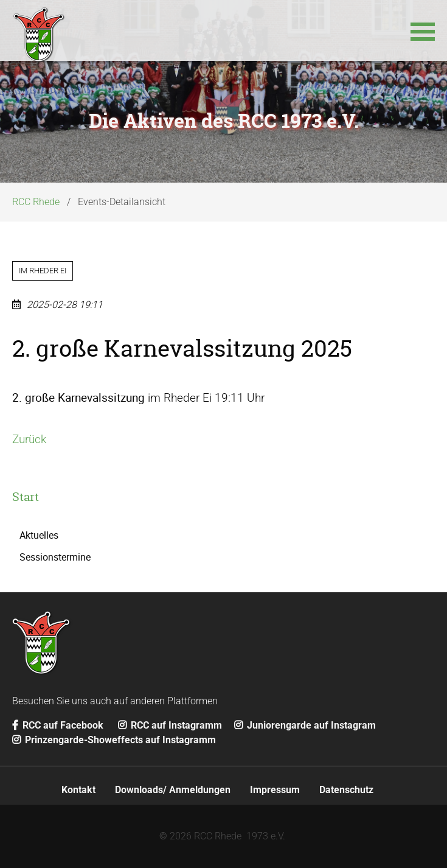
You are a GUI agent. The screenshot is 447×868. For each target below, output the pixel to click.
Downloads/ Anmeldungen (173, 790)
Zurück (29, 439)
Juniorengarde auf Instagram (305, 725)
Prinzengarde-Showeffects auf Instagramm (114, 740)
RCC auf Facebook (58, 725)
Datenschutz (346, 790)
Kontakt (78, 790)
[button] (423, 30)
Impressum (275, 790)
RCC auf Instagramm (170, 725)
